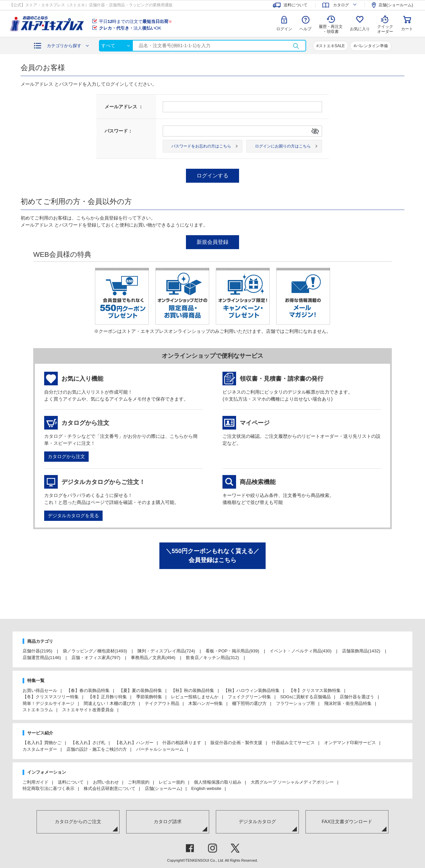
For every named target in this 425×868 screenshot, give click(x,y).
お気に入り (360, 29)
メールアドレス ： (124, 107)
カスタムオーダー (40, 749)
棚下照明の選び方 (249, 703)
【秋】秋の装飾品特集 (193, 690)
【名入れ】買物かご (42, 743)
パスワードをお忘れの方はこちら (201, 146)
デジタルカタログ (257, 821)
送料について (71, 782)
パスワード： (119, 131)
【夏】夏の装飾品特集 (140, 690)
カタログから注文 (66, 456)
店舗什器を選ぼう (357, 697)
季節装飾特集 (149, 697)
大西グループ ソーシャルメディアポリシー (292, 782)
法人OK (130, 28)
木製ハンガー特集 (206, 703)
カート (407, 29)
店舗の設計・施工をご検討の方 (97, 749)
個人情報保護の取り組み (218, 782)
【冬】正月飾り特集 (107, 697)
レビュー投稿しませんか (195, 697)
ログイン (284, 29)
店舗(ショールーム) (164, 788)
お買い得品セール (40, 690)
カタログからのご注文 (78, 821)
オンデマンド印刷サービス (350, 743)
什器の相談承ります (182, 743)
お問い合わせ (106, 782)
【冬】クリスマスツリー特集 (51, 697)
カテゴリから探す (64, 46)
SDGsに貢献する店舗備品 (305, 697)
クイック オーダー (385, 24)
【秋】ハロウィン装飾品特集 (252, 690)
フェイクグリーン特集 (249, 697)
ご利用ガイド (36, 782)
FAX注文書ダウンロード (347, 821)
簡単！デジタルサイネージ (48, 703)
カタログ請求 (168, 821)
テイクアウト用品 (162, 703)
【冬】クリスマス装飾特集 (315, 690)
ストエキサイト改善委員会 (88, 710)
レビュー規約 (172, 782)
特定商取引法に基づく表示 (48, 788)
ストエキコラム (38, 710)
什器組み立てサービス (293, 743)
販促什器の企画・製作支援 (236, 743)
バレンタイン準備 (372, 46)
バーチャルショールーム (160, 749)
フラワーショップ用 (295, 703)
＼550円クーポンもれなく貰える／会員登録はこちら (212, 556)
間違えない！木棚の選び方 (110, 703)
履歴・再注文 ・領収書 (331, 29)
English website (206, 788)
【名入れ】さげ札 (88, 743)
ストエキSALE (332, 46)
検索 (296, 46)
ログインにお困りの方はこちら (283, 146)
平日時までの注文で (135, 21)
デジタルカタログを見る (73, 516)
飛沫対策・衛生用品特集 (348, 703)
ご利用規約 (139, 782)
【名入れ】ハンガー (134, 743)
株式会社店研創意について (110, 788)
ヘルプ (305, 29)
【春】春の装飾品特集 (88, 690)
